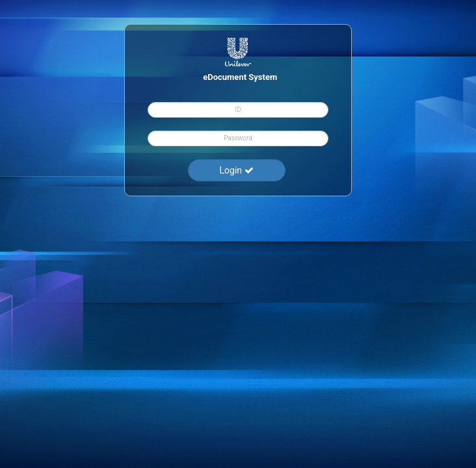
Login (237, 170)
